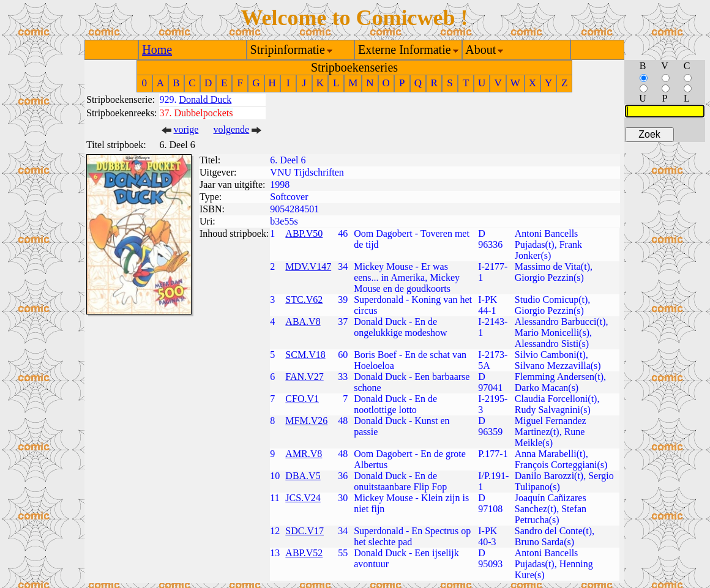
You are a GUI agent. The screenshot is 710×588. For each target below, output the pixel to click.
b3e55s (284, 221)
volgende (232, 129)
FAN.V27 (304, 377)
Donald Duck (206, 99)
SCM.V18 (305, 355)
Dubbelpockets (204, 113)
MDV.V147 (308, 266)
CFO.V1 (302, 399)
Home (157, 50)
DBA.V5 (303, 476)
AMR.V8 (304, 454)
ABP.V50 (304, 233)
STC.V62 (304, 300)
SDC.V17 (305, 531)
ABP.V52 (304, 553)
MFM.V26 (306, 421)
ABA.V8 (303, 322)
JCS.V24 (303, 498)
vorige (186, 129)
